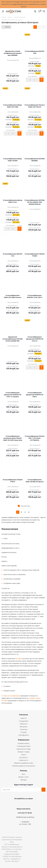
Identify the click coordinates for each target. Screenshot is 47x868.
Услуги (24, 755)
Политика (24, 729)
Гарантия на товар (23, 749)
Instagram (25, 803)
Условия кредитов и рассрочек (24, 766)
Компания (24, 715)
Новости (24, 718)
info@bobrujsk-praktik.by (25, 817)
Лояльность (23, 760)
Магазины (23, 727)
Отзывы (23, 732)
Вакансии (24, 724)
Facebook (20, 803)
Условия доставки (24, 746)
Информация (24, 740)
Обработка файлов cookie (23, 763)
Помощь (23, 771)
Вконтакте (15, 803)
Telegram (30, 803)
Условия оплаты (23, 743)
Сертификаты (24, 735)
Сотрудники (23, 721)
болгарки (18, 659)
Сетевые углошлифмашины (11, 696)
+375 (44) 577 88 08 (25, 813)
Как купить (24, 757)
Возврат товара (24, 752)
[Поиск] (44, 12)
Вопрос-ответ (24, 777)
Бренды (24, 780)
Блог (23, 774)
